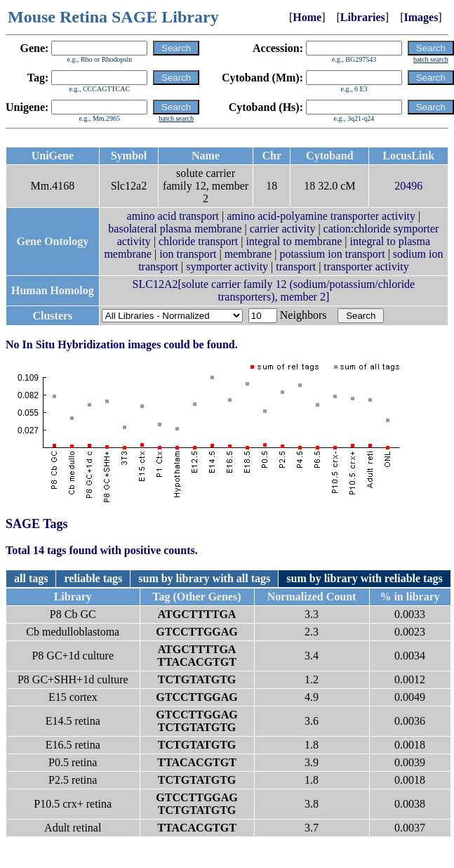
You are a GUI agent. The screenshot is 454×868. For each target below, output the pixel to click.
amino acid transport (173, 216)
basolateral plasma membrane (175, 229)
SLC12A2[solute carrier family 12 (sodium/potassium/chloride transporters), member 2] (274, 290)
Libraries (363, 17)
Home (307, 17)
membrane (248, 254)
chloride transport (198, 241)
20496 (408, 186)
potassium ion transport (332, 254)
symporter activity (227, 267)
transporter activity (366, 267)
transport (296, 267)
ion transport (188, 254)
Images (421, 17)
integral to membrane (294, 241)
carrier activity (283, 229)
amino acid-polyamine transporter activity (321, 216)
